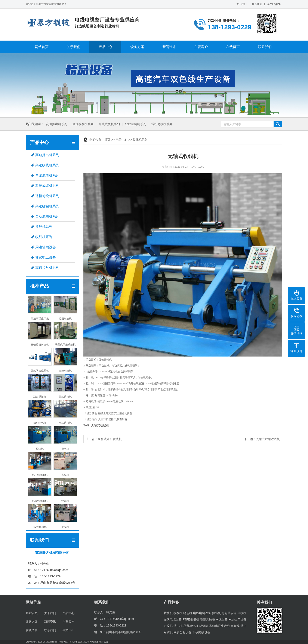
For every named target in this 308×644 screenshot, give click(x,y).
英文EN (67, 630)
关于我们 (241, 4)
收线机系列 (44, 237)
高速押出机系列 (56, 124)
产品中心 (105, 47)
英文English (274, 4)
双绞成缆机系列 (135, 124)
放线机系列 (44, 227)
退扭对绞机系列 (161, 124)
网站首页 (42, 47)
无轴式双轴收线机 (268, 439)
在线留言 (233, 47)
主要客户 (201, 47)
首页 (107, 140)
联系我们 (257, 4)
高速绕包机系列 (47, 206)
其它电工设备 (46, 257)
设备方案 (137, 47)
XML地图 (94, 642)
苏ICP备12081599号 (79, 642)
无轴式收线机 (100, 425)
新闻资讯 (169, 47)
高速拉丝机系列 (47, 268)
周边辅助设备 (46, 247)
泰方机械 (104, 642)
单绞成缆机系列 (109, 124)
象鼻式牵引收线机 (110, 439)
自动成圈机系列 (47, 216)
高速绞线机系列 (83, 124)
